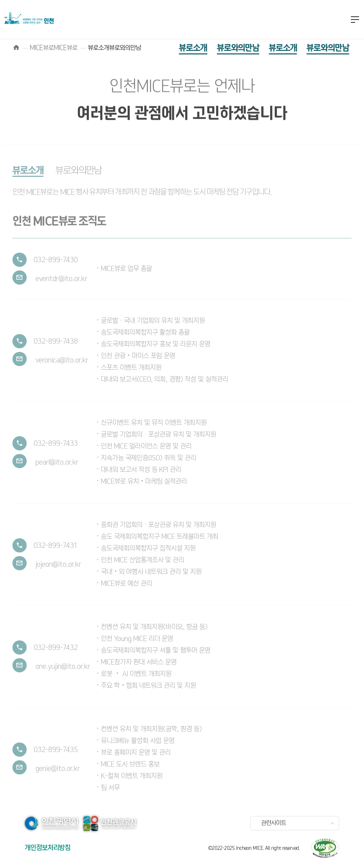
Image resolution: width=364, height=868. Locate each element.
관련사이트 (274, 823)
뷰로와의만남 (227, 48)
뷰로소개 (183, 48)
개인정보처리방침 (48, 848)
